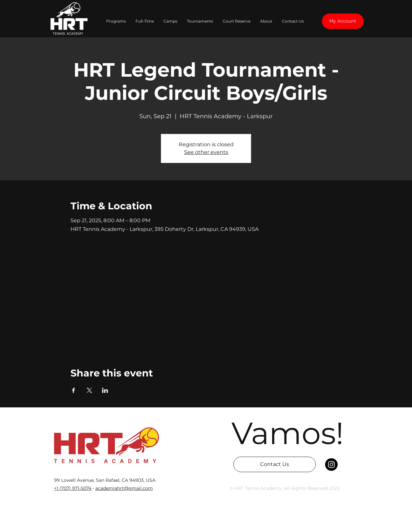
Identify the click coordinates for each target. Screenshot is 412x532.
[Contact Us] (275, 464)
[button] (116, 21)
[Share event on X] (89, 390)
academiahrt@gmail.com (124, 488)
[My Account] (343, 21)
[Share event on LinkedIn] (105, 390)
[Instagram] (331, 465)
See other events (206, 152)
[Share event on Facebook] (74, 390)
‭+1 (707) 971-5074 (73, 488)
